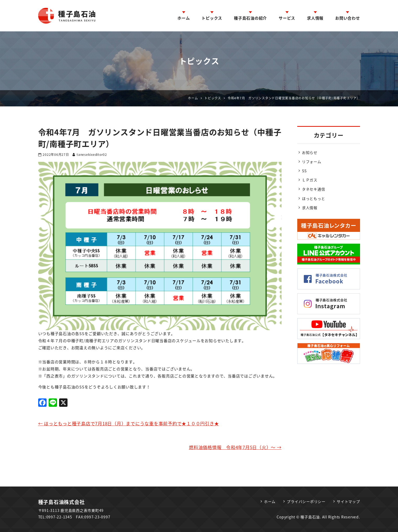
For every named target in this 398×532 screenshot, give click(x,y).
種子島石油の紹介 (250, 18)
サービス (287, 18)
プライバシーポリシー (306, 501)
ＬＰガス (310, 180)
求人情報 (315, 18)
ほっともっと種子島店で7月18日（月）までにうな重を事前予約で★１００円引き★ (129, 423)
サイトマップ (348, 501)
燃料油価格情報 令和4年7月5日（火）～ (235, 447)
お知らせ (310, 152)
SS (304, 171)
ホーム (184, 18)
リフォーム (312, 162)
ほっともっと (314, 198)
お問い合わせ (348, 18)
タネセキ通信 (314, 189)
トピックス (212, 18)
